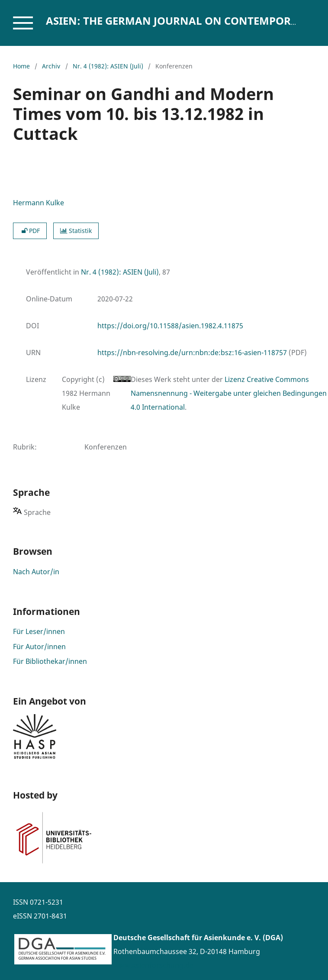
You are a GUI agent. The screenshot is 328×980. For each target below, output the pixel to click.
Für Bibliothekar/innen (50, 661)
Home (21, 66)
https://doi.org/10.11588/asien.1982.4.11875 (170, 326)
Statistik (76, 231)
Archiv (51, 66)
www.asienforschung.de (153, 965)
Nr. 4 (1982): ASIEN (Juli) (108, 66)
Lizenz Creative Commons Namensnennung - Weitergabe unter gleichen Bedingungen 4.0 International (229, 393)
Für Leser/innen (39, 631)
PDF (30, 231)
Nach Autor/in (36, 572)
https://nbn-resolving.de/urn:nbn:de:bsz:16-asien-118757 (192, 353)
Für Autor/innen (39, 647)
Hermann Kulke (39, 203)
